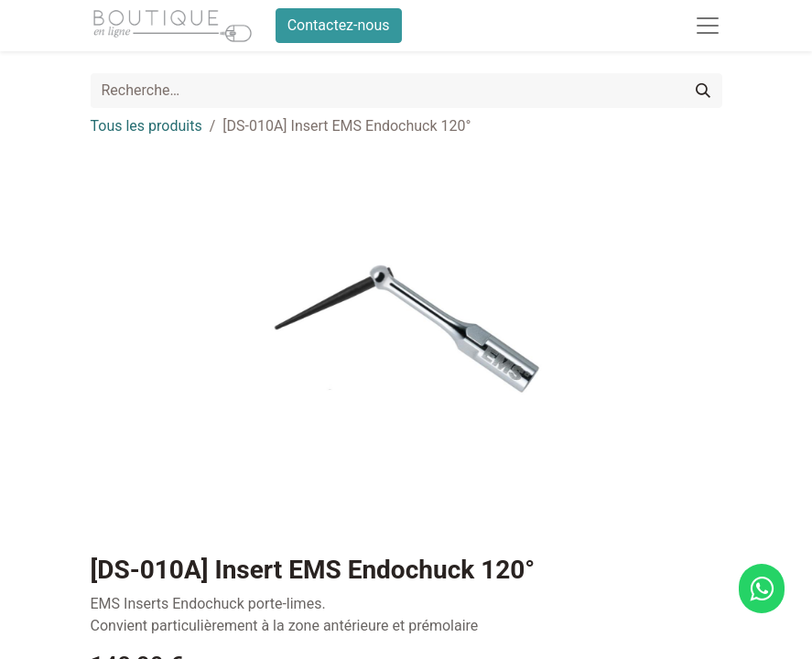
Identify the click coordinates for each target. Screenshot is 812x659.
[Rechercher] (703, 91)
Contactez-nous (339, 25)
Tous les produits (146, 126)
